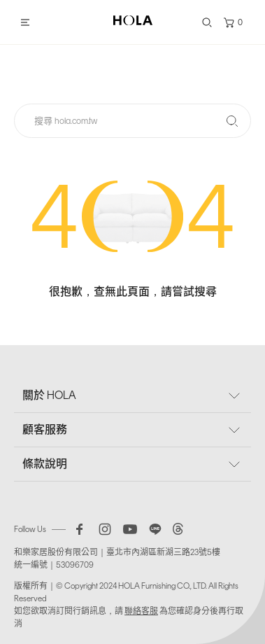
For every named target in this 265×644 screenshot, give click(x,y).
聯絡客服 (141, 611)
